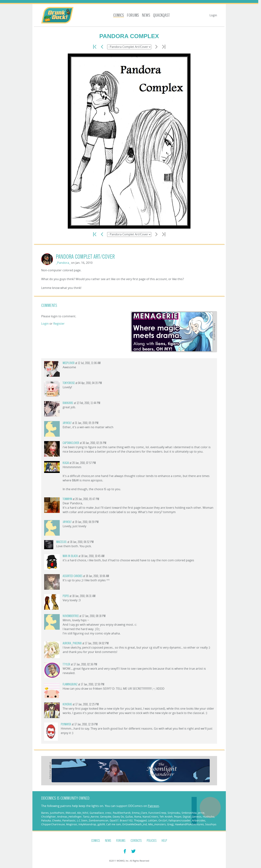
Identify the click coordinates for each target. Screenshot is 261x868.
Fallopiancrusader (180, 820)
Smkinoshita (189, 813)
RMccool (71, 813)
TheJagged (140, 820)
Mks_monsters (157, 824)
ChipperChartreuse (53, 824)
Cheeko (57, 820)
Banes (45, 813)
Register (59, 324)
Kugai (66, 463)
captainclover (71, 443)
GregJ (170, 824)
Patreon (153, 806)
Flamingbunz (70, 684)
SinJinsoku (174, 813)
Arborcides (199, 820)
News (146, 15)
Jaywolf (67, 423)
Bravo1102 (126, 820)
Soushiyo (211, 824)
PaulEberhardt (122, 813)
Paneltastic (69, 820)
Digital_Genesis (192, 817)
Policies (152, 841)
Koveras (67, 704)
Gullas (129, 817)
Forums (133, 15)
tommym (67, 499)
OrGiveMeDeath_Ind (135, 824)
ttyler (66, 664)
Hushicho (209, 817)
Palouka (46, 820)
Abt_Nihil (83, 813)
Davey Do (118, 817)
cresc (108, 813)
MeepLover (69, 363)
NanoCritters (150, 817)
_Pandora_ (63, 263)
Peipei (66, 596)
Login (213, 15)
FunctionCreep (157, 813)
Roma (138, 817)
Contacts (136, 841)
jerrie (201, 813)
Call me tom (114, 824)
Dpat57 (114, 820)
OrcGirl (163, 820)
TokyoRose (69, 383)
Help (164, 841)
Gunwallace (97, 813)
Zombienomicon (99, 820)
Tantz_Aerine (91, 817)
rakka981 (68, 403)
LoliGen (153, 820)
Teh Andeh (166, 817)
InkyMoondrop (87, 824)
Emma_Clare (139, 813)
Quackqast (161, 15)
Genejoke (106, 817)
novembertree (71, 616)
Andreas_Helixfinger (69, 817)
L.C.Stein (82, 820)
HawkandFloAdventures (189, 824)
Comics (119, 15)
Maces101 (61, 542)
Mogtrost (72, 824)
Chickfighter (49, 817)
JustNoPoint (57, 813)
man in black (70, 556)
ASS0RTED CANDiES (73, 576)
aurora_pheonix (72, 643)
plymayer (66, 724)
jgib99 (101, 824)
